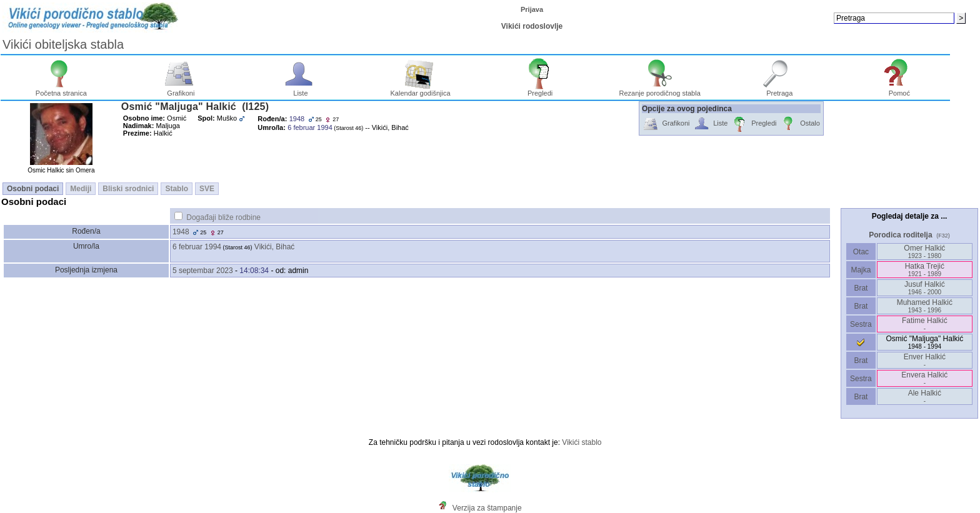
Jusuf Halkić (925, 288)
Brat (861, 288)
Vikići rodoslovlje (532, 26)
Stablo (177, 189)
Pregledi (540, 90)
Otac (861, 252)
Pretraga (780, 90)
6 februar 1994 (197, 247)
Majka (861, 270)
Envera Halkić (924, 378)
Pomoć (900, 90)
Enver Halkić (925, 360)
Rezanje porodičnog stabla (660, 90)
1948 (181, 232)
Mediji (81, 189)
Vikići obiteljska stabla (63, 44)
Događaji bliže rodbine (223, 217)
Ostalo (800, 124)
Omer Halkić (924, 252)
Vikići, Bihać (274, 247)
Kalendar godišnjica (421, 90)
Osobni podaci (33, 189)
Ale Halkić (925, 396)
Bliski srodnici (128, 189)
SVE (207, 189)
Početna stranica (61, 90)
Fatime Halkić (925, 324)
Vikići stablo (582, 442)
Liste (301, 90)
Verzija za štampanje (487, 508)
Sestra (861, 324)
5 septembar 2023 (203, 271)
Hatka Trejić (925, 270)
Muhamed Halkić (925, 306)
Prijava (532, 9)
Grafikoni (181, 90)
